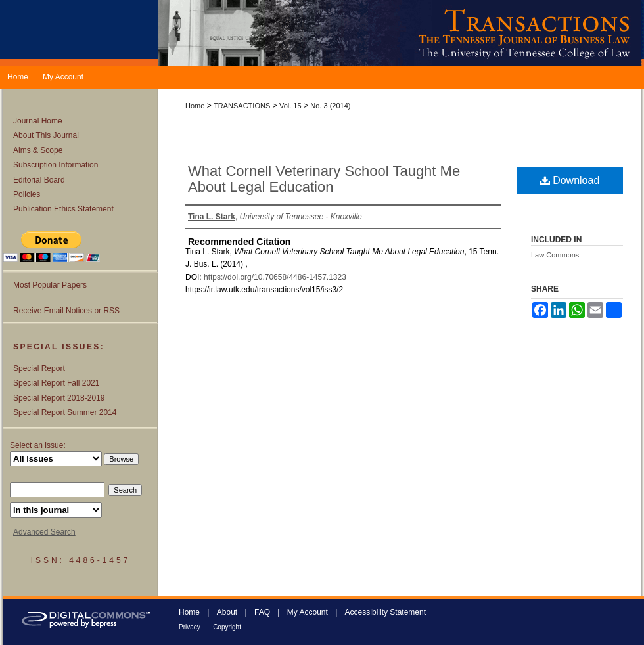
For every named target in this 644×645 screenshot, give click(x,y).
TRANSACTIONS (242, 106)
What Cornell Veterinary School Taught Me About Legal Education (324, 179)
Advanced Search (44, 532)
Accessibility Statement (385, 612)
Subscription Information (56, 165)
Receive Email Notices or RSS (66, 311)
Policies (27, 194)
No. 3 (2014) (330, 106)
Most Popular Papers (50, 285)
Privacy (190, 627)
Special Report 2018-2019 (59, 398)
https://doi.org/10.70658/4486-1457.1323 (275, 277)
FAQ (262, 612)
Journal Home (38, 121)
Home (195, 106)
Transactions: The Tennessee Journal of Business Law (401, 33)
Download (570, 180)
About (227, 612)
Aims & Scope (38, 150)
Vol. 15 (290, 106)
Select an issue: (38, 445)
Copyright (227, 627)
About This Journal (46, 135)
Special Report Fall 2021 (56, 383)
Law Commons (555, 255)
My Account (308, 612)
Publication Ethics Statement (63, 209)
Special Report (39, 368)
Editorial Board (39, 180)
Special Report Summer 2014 (65, 412)
